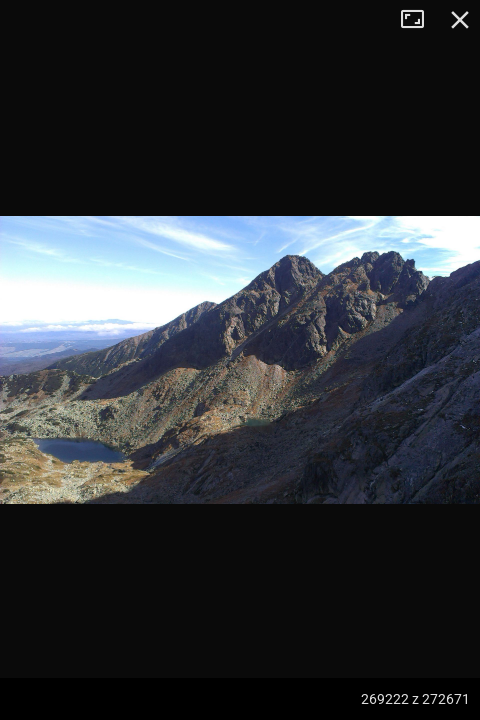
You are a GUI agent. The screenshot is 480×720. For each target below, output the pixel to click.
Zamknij (460, 20)
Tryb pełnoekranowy (420, 20)
